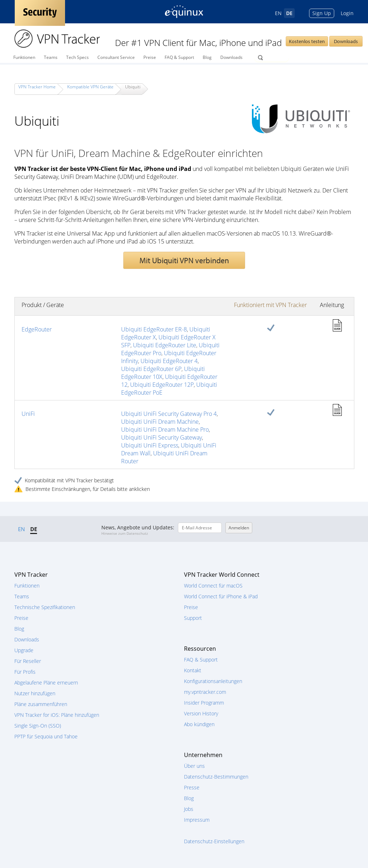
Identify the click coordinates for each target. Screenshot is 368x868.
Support (193, 618)
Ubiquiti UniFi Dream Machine (160, 422)
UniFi (28, 414)
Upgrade (24, 650)
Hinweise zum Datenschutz (125, 533)
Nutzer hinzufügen (35, 693)
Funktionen (24, 57)
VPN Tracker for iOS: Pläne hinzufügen (57, 715)
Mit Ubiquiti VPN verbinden (184, 260)
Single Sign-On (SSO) (38, 726)
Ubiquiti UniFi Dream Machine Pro (165, 430)
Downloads (346, 41)
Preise (150, 57)
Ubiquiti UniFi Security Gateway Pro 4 (169, 414)
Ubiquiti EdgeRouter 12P (162, 385)
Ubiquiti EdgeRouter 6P (151, 369)
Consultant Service (116, 57)
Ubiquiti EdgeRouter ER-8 (154, 329)
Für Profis (25, 672)
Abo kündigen (199, 724)
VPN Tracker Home (37, 87)
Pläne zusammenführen (41, 704)
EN (278, 13)
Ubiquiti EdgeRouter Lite (165, 345)
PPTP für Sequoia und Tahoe (46, 736)
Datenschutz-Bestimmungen (216, 777)
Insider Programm (204, 703)
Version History (201, 713)
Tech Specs (77, 57)
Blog (207, 57)
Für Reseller (28, 661)
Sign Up (322, 13)
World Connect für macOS (213, 586)
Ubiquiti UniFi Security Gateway (162, 437)
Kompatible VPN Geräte (90, 87)
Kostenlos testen (307, 41)
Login (347, 13)
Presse (192, 787)
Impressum (197, 820)
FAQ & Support (179, 57)
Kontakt (193, 670)
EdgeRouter (37, 329)
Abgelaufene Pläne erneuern (46, 683)
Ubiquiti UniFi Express (150, 445)
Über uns (194, 766)
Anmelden (239, 528)
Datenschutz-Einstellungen (214, 841)
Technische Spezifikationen (45, 607)
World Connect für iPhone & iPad (221, 596)
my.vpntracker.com (205, 692)
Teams (51, 57)
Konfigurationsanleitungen (213, 681)
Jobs (189, 809)
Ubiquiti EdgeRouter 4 (169, 361)
